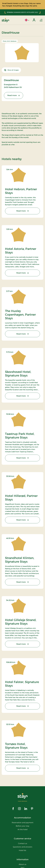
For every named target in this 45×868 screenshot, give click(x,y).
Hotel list (22, 850)
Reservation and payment (23, 823)
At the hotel (23, 829)
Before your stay (23, 826)
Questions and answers (23, 847)
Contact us (23, 843)
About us (22, 864)
